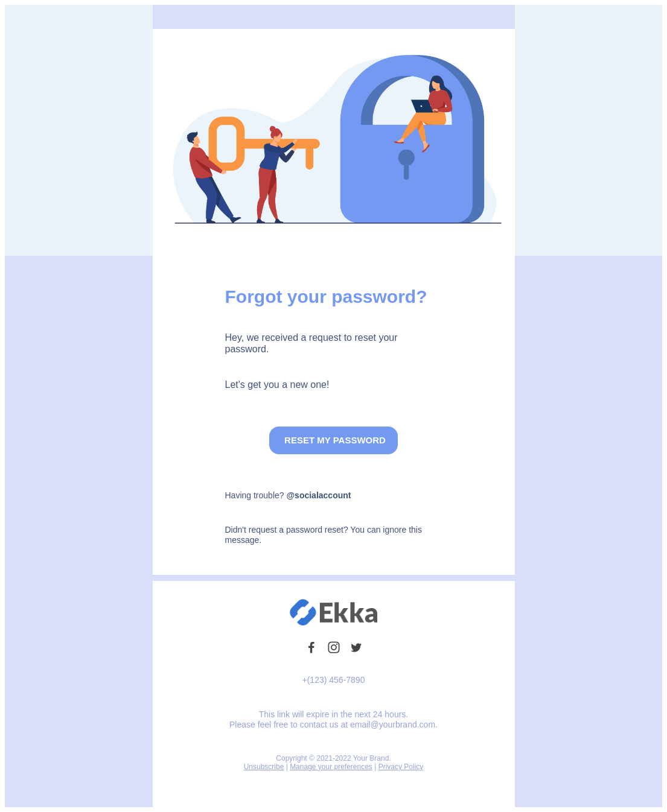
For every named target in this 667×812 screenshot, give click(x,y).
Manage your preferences (331, 767)
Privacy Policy (401, 767)
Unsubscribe (264, 767)
